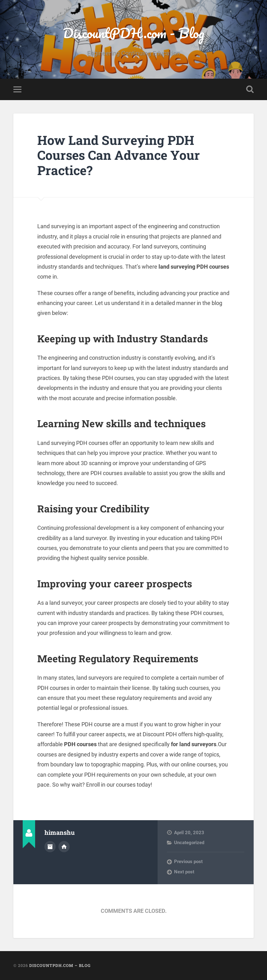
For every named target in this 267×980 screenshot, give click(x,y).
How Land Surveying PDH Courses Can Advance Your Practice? (119, 155)
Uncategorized (189, 843)
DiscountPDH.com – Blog (60, 965)
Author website (64, 847)
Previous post (188, 862)
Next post (184, 872)
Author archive (50, 847)
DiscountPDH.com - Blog (133, 33)
